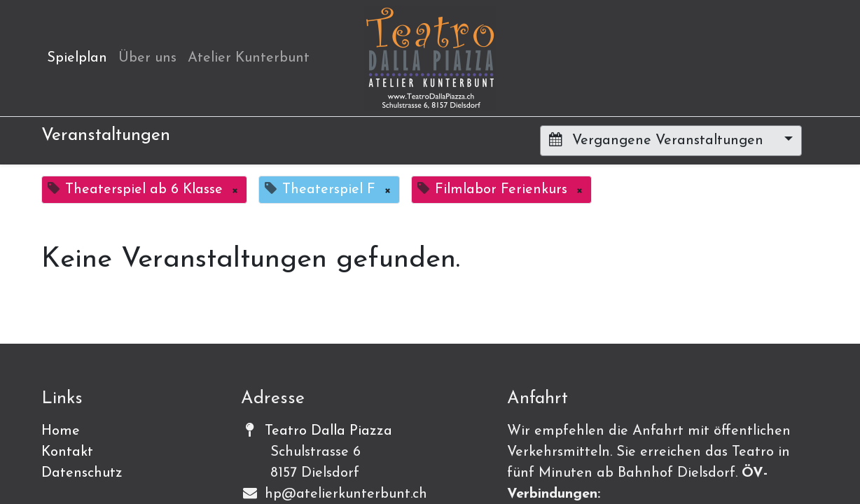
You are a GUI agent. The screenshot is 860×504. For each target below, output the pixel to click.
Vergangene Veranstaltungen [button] (658, 140)
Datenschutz (82, 473)
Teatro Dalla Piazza (328, 431)
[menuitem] (77, 58)
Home (61, 431)
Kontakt (67, 452)
